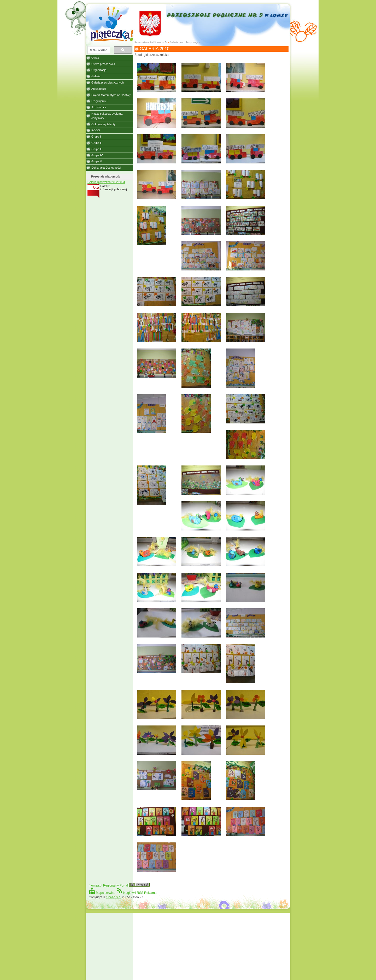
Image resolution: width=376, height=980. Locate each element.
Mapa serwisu (102, 893)
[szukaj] (98, 50)
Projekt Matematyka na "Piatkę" (111, 95)
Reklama (150, 893)
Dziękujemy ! (99, 101)
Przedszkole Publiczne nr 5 (151, 42)
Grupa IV (97, 155)
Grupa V (97, 161)
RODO (96, 130)
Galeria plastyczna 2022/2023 (106, 182)
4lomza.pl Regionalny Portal (119, 885)
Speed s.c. (114, 897)
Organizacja (99, 70)
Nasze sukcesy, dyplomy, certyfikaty (107, 116)
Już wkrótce (99, 107)
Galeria (96, 76)
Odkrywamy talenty (103, 124)
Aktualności (99, 89)
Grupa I (96, 137)
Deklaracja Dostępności (106, 168)
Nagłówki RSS (130, 893)
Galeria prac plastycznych (185, 42)
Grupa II (96, 143)
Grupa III (97, 149)
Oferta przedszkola (103, 64)
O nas (95, 58)
